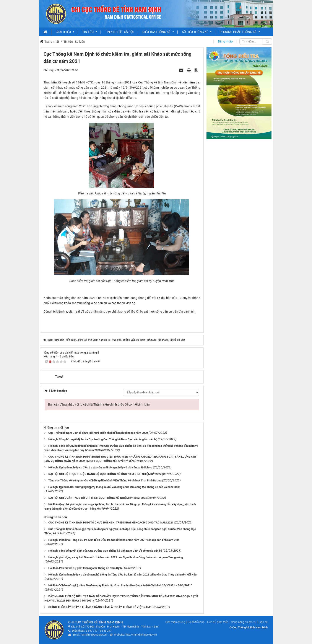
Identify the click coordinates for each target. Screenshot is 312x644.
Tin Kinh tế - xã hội (119, 32)
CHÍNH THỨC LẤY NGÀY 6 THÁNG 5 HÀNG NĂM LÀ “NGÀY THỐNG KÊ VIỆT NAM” (100, 607)
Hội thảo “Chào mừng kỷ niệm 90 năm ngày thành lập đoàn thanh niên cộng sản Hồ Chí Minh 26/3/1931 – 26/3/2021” (120, 585)
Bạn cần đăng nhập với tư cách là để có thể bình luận (99, 404)
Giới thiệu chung (175, 622)
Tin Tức (88, 32)
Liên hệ (263, 622)
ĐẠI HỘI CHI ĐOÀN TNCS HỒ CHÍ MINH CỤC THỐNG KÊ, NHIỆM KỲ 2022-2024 (97, 498)
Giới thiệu (63, 32)
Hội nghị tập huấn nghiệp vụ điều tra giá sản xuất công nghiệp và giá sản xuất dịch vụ (100, 467)
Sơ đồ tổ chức (196, 622)
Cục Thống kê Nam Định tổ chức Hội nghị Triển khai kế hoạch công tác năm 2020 (98, 433)
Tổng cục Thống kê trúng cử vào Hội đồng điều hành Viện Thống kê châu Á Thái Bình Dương (105, 480)
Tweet (59, 377)
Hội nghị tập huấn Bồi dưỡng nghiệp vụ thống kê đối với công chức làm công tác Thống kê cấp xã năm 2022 (114, 487)
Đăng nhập (225, 41)
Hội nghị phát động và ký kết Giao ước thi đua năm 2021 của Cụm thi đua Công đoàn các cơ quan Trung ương (116, 557)
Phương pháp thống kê (238, 32)
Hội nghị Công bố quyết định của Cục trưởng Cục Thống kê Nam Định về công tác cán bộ (103, 439)
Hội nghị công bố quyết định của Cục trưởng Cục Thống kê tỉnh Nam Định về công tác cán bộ (105, 551)
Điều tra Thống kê (156, 32)
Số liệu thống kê (195, 32)
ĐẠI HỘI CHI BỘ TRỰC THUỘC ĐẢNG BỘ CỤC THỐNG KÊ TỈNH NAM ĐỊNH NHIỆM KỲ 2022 (105, 474)
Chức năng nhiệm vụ (244, 622)
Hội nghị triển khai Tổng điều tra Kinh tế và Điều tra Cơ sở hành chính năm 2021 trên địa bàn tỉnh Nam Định (114, 540)
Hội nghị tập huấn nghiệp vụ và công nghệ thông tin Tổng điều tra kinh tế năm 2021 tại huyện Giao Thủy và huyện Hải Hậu (122, 575)
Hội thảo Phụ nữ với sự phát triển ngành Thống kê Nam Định (85, 568)
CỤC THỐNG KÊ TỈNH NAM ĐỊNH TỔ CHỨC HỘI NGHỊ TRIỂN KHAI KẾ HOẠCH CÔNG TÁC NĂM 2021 (111, 523)
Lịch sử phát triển (218, 622)
